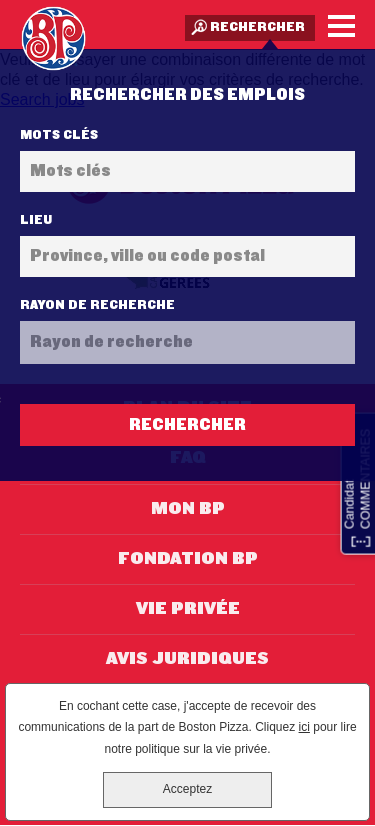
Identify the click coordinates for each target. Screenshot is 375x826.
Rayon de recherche (97, 305)
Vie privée (188, 609)
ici (304, 727)
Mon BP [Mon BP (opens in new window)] (188, 509)
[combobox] (187, 256)
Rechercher (257, 27)
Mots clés (59, 135)
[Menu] (341, 26)
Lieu (36, 220)
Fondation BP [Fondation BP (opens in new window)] (188, 559)
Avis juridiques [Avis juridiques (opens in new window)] (187, 659)
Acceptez (187, 789)
